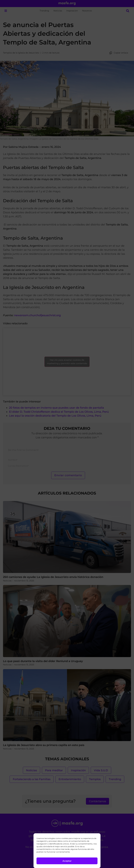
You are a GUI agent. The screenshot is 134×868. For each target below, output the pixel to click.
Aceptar (67, 861)
